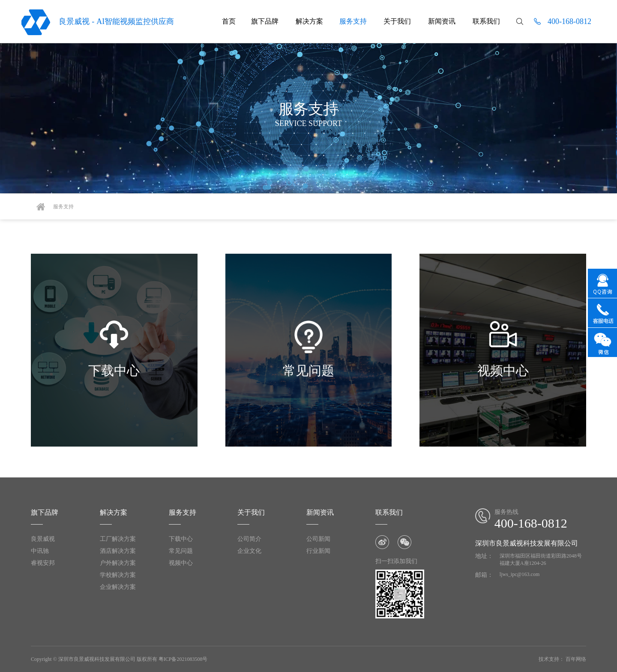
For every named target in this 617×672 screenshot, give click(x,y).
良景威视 (43, 539)
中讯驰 (40, 551)
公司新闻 (318, 539)
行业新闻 (318, 551)
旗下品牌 (264, 21)
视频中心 (181, 563)
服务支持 (353, 21)
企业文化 (249, 551)
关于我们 (397, 21)
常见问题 (181, 551)
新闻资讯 (442, 21)
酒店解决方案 (118, 551)
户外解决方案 (118, 563)
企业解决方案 (118, 587)
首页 (229, 21)
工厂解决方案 (118, 539)
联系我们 (486, 21)
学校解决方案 (118, 575)
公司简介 (249, 539)
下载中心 (181, 539)
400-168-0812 (569, 21)
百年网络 (576, 659)
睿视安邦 (43, 563)
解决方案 (308, 21)
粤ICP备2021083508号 (183, 659)
